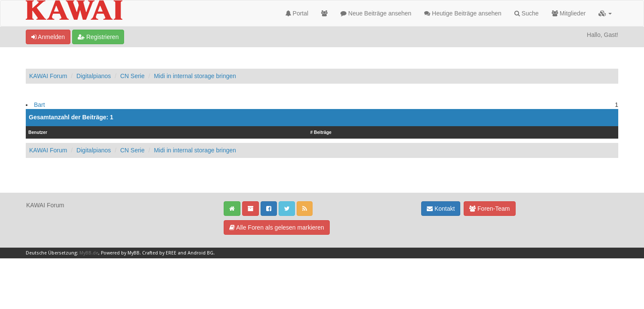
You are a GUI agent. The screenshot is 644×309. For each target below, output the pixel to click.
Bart (39, 105)
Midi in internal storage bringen (195, 76)
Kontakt (441, 209)
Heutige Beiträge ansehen (463, 13)
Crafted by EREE (159, 253)
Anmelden (48, 37)
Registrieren (98, 37)
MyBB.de (89, 253)
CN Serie (132, 76)
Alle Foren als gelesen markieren (277, 227)
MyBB (134, 253)
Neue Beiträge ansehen (376, 13)
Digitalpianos (94, 76)
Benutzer (38, 132)
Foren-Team (489, 209)
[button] (605, 13)
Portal (297, 13)
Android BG (200, 253)
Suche (527, 13)
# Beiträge (321, 132)
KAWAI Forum (48, 76)
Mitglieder (569, 13)
